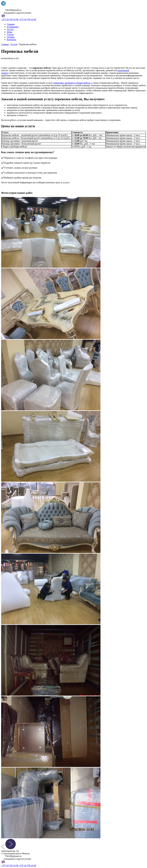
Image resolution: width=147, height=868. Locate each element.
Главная (11, 24)
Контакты (11, 40)
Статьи (10, 34)
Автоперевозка (10, 7)
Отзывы (11, 37)
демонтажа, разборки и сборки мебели (72, 83)
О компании (13, 27)
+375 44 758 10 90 (27, 19)
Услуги (10, 29)
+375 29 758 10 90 (10, 19)
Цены (10, 32)
